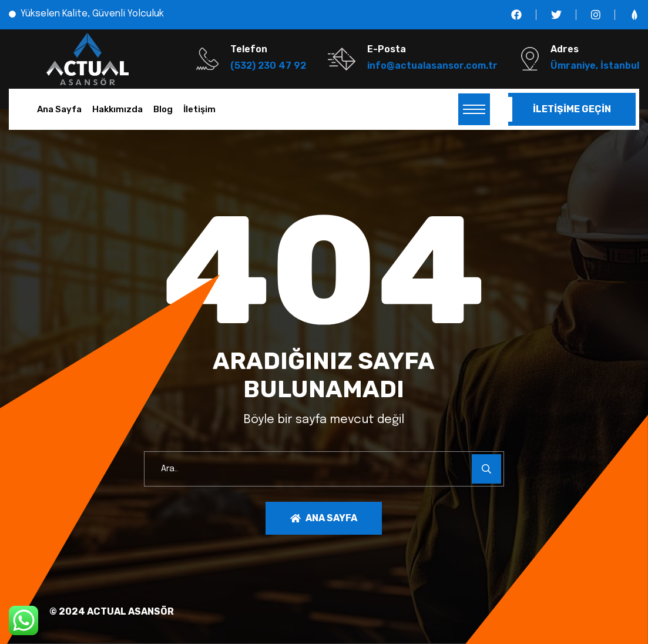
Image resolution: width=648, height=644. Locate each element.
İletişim (199, 109)
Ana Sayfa (59, 109)
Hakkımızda (117, 109)
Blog (163, 109)
